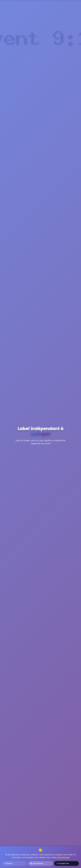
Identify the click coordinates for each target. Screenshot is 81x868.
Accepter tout (63, 863)
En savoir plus (64, 857)
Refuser (8, 863)
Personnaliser (37, 863)
